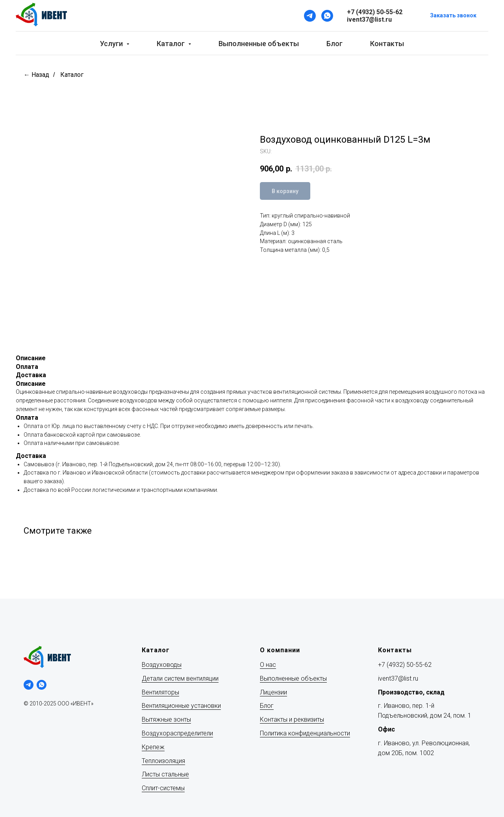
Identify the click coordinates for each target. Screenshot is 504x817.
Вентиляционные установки (181, 706)
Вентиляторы (160, 692)
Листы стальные (165, 774)
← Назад (36, 75)
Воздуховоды (162, 665)
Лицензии (273, 692)
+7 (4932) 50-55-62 (405, 665)
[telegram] (29, 685)
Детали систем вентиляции (180, 678)
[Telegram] (310, 16)
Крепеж (153, 747)
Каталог (72, 75)
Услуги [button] (112, 44)
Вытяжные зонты (166, 719)
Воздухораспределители (177, 733)
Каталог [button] (171, 44)
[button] (453, 16)
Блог (334, 44)
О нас (268, 665)
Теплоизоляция (163, 761)
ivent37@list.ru (398, 678)
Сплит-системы (163, 788)
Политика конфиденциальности (305, 733)
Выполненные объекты (259, 44)
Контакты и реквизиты (292, 719)
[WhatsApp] (327, 16)
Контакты (387, 44)
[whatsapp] (42, 685)
